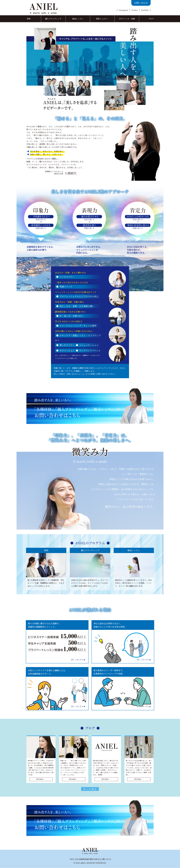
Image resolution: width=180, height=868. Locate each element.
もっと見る (90, 789)
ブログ (151, 19)
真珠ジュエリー (102, 19)
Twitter (134, 10)
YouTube (145, 10)
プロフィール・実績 (127, 19)
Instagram (123, 10)
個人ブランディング (53, 19)
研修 (29, 19)
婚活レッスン (78, 19)
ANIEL (83, 863)
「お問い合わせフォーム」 (76, 374)
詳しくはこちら (77, 660)
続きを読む (40, 779)
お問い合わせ (141, 3)
